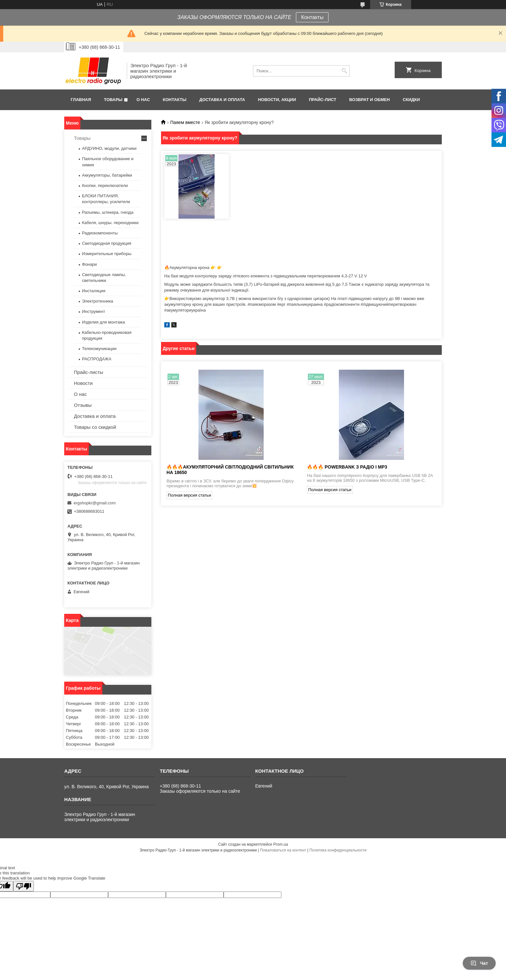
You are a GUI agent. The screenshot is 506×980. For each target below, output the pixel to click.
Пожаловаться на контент (283, 850)
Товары (113, 100)
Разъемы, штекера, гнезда (108, 212)
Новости (83, 383)
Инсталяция (94, 291)
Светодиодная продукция (107, 243)
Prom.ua (281, 844)
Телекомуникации (99, 349)
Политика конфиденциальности (338, 850)
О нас (143, 100)
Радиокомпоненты (100, 233)
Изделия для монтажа (103, 322)
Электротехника (98, 301)
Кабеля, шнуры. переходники (110, 223)
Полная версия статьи (189, 495)
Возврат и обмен (369, 100)
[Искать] (344, 71)
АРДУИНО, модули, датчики (109, 148)
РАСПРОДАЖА (97, 359)
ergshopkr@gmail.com (95, 503)
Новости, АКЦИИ (277, 100)
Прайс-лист (323, 100)
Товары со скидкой (95, 427)
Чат (479, 963)
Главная (81, 100)
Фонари (89, 264)
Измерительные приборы (107, 254)
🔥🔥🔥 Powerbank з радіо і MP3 (347, 467)
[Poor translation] (24, 886)
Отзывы (83, 405)
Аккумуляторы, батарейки (107, 175)
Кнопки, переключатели (105, 186)
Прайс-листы (89, 372)
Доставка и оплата (222, 100)
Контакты (312, 17)
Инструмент (94, 311)
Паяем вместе (185, 122)
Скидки (411, 100)
